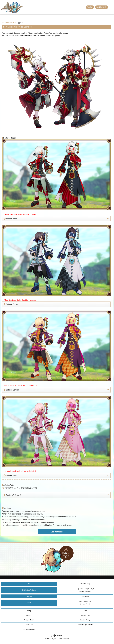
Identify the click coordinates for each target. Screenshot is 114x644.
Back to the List (57, 532)
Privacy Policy (85, 620)
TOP (85, 611)
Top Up (90, 7)
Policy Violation (29, 620)
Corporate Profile (29, 629)
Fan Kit (29, 615)
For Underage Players (85, 625)
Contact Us (29, 625)
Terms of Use (85, 615)
